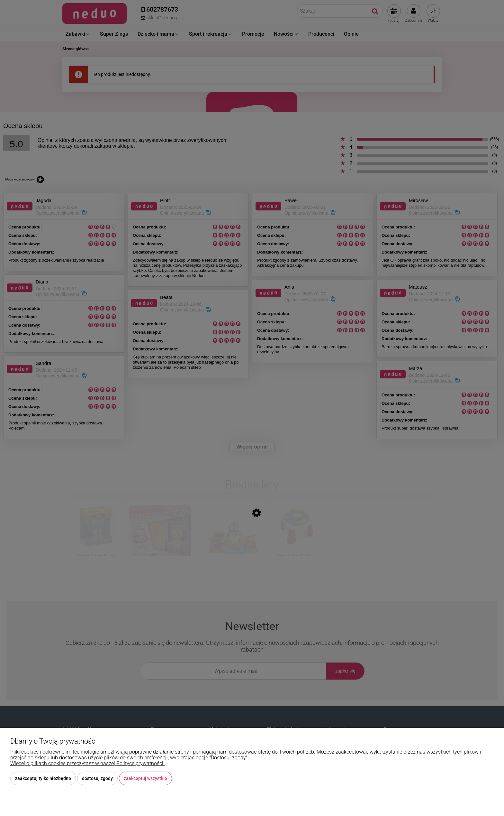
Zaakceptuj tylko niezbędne (43, 778)
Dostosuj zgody (97, 778)
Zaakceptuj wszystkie (145, 778)
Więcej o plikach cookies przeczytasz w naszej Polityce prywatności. (87, 763)
